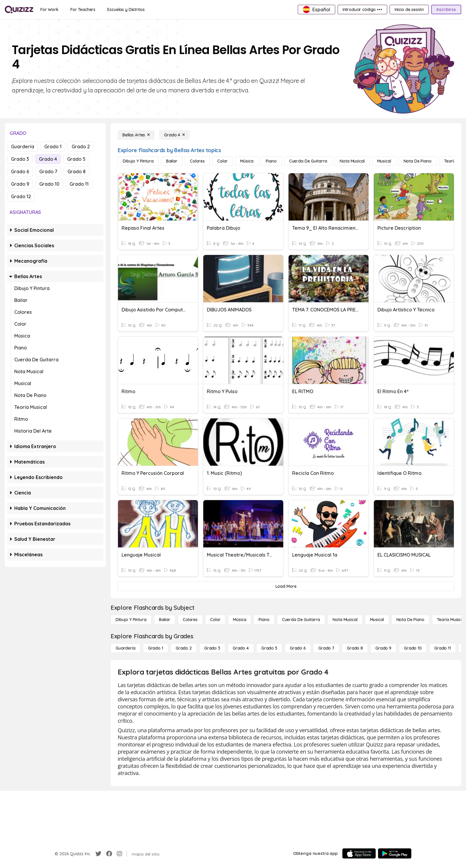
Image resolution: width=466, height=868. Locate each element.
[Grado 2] (184, 648)
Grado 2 (81, 146)
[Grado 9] (383, 648)
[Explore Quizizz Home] (19, 10)
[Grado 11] (443, 648)
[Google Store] (395, 853)
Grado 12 (21, 196)
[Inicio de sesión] (409, 10)
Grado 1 (53, 146)
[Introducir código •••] (362, 10)
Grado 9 (20, 184)
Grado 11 (79, 184)
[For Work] (49, 10)
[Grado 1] (156, 648)
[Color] (222, 161)
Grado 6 (20, 171)
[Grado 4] (174, 135)
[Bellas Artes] (136, 135)
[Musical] (384, 161)
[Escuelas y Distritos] (126, 10)
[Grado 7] (326, 648)
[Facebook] (109, 854)
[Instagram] (119, 854)
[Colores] (197, 161)
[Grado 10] (413, 648)
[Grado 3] (212, 648)
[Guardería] (126, 648)
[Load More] (286, 586)
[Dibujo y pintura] (138, 161)
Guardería (23, 146)
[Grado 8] (355, 648)
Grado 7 (48, 171)
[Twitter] (98, 854)
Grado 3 (20, 159)
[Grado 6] (298, 648)
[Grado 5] (269, 648)
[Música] (247, 161)
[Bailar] (172, 161)
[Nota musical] (352, 161)
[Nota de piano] (418, 161)
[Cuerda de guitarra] (308, 161)
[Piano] (271, 161)
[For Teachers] (83, 10)
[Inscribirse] (446, 10)
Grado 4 (48, 159)
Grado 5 (76, 159)
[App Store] (359, 853)
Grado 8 (77, 171)
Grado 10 (49, 184)
